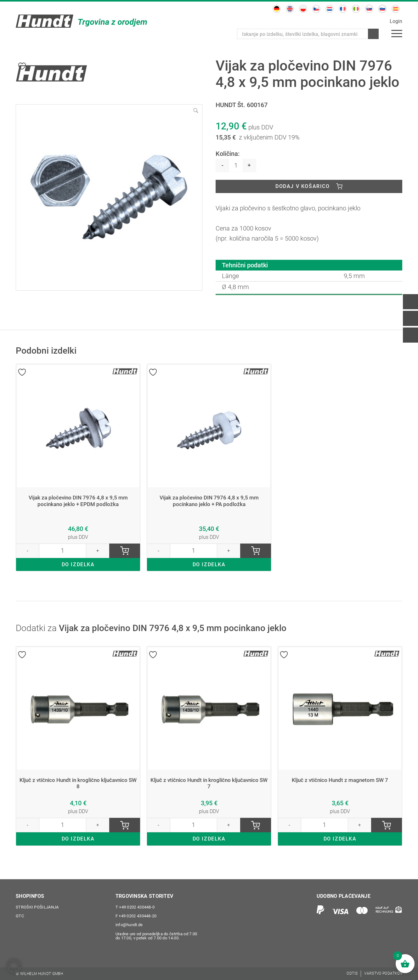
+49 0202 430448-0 (135, 907)
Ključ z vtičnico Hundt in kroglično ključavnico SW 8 (78, 784)
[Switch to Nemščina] (277, 9)
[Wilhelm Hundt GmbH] (82, 21)
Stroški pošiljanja (37, 907)
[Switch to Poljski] (303, 9)
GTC (20, 916)
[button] (14, 966)
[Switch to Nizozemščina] (330, 9)
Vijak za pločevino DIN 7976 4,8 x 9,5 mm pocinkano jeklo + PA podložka (209, 501)
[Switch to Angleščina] (290, 9)
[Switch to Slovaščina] (369, 9)
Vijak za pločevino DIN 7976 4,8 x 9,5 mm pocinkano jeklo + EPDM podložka (78, 501)
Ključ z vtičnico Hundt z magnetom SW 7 (340, 780)
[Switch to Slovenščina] (382, 9)
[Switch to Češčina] (316, 9)
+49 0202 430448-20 (136, 916)
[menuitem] (397, 33)
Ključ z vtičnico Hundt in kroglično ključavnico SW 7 (209, 784)
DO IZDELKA (78, 565)
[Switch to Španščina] (396, 9)
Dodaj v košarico (303, 187)
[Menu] (397, 33)
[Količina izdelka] (236, 165)
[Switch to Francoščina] (343, 9)
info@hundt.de (129, 925)
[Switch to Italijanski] (356, 9)
